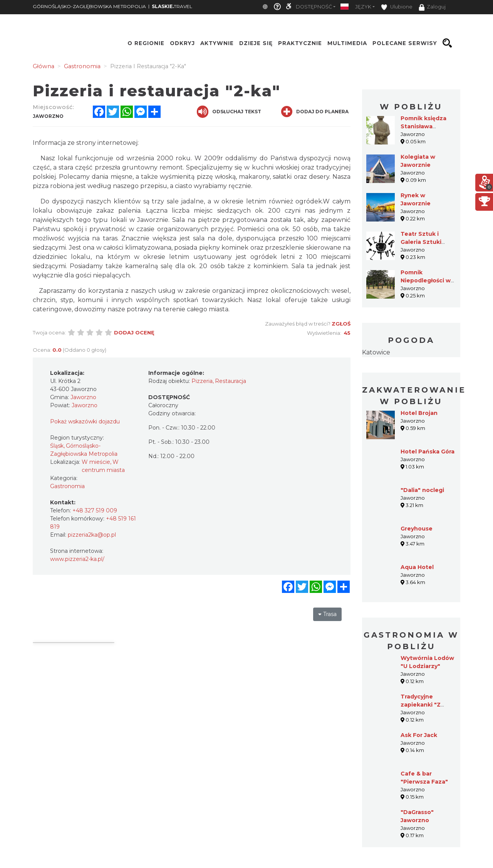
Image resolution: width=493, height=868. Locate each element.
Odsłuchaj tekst (229, 112)
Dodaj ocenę (134, 332)
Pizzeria (202, 381)
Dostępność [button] (314, 7)
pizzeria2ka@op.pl (92, 535)
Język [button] (363, 7)
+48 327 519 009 (95, 510)
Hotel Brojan (419, 413)
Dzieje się (256, 43)
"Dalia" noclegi (422, 490)
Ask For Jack (419, 735)
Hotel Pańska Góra (428, 452)
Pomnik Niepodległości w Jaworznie (426, 280)
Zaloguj (432, 7)
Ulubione (397, 7)
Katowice (376, 352)
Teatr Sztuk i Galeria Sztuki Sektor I (421, 242)
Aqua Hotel (417, 567)
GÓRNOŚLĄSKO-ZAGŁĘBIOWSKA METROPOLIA (89, 6)
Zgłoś (341, 324)
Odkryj (182, 43)
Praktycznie (300, 43)
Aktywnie (217, 43)
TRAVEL (172, 6)
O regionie (146, 43)
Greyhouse (417, 529)
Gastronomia (67, 486)
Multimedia (347, 43)
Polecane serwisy (405, 43)
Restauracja (231, 381)
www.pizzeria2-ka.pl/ (77, 559)
